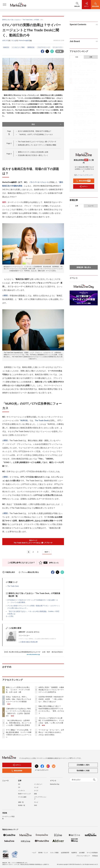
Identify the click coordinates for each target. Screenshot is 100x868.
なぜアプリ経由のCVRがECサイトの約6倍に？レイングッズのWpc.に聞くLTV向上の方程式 (83, 259)
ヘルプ (34, 851)
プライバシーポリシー (83, 854)
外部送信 (95, 854)
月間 (91, 57)
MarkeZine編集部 (24, 41)
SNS (36, 805)
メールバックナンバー (84, 175)
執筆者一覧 (22, 805)
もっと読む (10, 616)
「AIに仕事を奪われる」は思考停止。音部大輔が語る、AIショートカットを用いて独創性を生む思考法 (19, 723)
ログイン (83, 186)
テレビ (36, 802)
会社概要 (82, 851)
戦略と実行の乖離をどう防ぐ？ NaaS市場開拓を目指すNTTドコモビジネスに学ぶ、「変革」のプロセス (85, 123)
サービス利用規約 (92, 851)
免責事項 (74, 851)
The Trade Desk (42, 421)
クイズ (36, 791)
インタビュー (38, 784)
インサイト (22, 791)
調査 (35, 794)
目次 (47, 124)
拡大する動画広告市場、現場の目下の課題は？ (35, 131)
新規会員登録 (83, 181)
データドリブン (58, 47)
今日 (77, 57)
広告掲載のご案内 (83, 765)
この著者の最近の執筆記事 (28, 642)
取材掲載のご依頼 (83, 771)
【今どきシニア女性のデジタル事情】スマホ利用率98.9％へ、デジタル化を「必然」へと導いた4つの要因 (85, 131)
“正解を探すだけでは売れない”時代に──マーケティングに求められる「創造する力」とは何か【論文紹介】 (85, 81)
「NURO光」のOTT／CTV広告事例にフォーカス (35, 134)
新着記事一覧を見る (84, 267)
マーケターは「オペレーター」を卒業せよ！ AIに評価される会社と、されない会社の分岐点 (51, 732)
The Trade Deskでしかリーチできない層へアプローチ (37, 142)
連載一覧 (21, 802)
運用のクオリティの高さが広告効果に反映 (33, 152)
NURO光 (24, 421)
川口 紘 (14, 41)
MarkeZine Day (55, 784)
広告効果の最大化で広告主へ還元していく (33, 155)
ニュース (91, 206)
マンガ (36, 787)
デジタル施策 (22, 797)
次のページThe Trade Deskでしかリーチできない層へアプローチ (33, 542)
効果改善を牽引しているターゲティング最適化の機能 (37, 145)
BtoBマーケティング (24, 794)
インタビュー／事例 (18, 47)
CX (19, 787)
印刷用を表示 (9, 572)
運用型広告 (31, 47)
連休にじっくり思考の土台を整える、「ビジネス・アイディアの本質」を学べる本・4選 (18, 690)
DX (19, 784)
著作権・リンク (43, 851)
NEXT (47, 552)
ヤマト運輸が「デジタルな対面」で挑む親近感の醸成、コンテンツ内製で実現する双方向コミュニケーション (85, 98)
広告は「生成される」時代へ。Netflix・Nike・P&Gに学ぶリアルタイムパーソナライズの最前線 (19, 699)
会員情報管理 (65, 851)
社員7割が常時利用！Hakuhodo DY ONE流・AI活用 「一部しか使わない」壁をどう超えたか (51, 699)
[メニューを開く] (5, 5)
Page (9, 143)
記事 (77, 206)
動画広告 (6, 47)
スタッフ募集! (54, 851)
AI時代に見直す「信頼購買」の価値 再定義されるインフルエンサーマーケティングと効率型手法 (52, 690)
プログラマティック (44, 47)
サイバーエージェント (39, 182)
